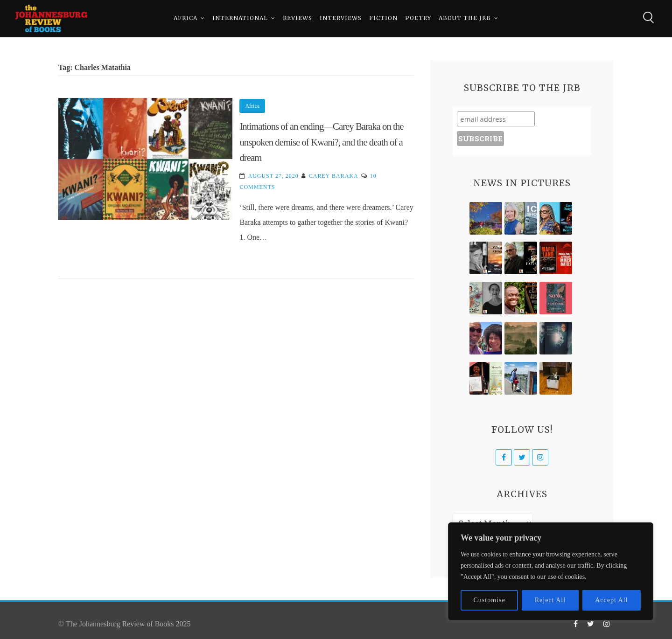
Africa (185, 18)
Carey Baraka (334, 176)
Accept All (611, 600)
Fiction (383, 18)
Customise (490, 600)
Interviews (341, 18)
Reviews (297, 18)
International (240, 18)
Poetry (418, 18)
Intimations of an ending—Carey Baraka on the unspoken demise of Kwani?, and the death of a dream (321, 142)
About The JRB (465, 18)
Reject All (550, 600)
